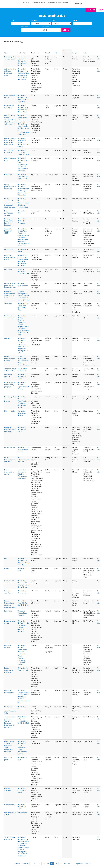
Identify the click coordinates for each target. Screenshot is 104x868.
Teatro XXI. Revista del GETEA (8, 231)
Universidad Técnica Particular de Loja (24, 693)
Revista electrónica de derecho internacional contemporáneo (10, 203)
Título (13, 20)
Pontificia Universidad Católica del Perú (23, 272)
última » (88, 864)
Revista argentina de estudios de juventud (10, 399)
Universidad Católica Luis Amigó (22, 791)
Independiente (22, 813)
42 (44, 864)
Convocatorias (39, 3)
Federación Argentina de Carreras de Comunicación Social (22, 61)
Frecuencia (45, 27)
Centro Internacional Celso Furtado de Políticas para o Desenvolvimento (23, 361)
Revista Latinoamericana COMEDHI (10, 460)
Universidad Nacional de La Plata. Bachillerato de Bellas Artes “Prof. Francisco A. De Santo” (23, 165)
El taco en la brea (10, 805)
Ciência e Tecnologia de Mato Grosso (22, 476)
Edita (85, 53)
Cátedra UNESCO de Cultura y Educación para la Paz (23, 699)
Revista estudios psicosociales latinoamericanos (10, 286)
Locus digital (8, 611)
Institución (24, 27)
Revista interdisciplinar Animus (9, 472)
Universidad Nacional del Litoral (22, 377)
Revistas (26, 3)
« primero (17, 864)
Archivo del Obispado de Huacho (22, 413)
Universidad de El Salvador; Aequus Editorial (23, 450)
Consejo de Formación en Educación (22, 613)
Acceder (78, 4)
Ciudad (75, 20)
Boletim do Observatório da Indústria (10, 359)
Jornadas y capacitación (58, 3)
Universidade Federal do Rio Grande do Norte (23, 603)
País (53, 20)
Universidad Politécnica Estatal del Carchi (23, 152)
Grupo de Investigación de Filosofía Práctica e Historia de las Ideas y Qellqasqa (23, 296)
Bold (6, 559)
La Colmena (8, 269)
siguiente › (79, 864)
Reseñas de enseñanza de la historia (10, 257)
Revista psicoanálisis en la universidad (10, 187)
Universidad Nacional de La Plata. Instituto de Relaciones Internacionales (23, 203)
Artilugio (7, 338)
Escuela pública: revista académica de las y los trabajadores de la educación (10, 120)
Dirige (75, 53)
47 (65, 864)
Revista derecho (10, 448)
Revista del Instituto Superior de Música (10, 429)
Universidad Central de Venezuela (22, 221)
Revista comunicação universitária (9, 670)
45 (56, 864)
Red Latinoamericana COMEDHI (23, 460)
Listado (92, 10)
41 (39, 864)
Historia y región (10, 411)
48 (69, 864)
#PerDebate (8, 304)
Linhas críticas (9, 249)
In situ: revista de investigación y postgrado (10, 385)
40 (35, 864)
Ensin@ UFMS (9, 175)
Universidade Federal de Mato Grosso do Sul (23, 177)
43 (48, 864)
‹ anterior (25, 864)
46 (61, 864)
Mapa (101, 10)
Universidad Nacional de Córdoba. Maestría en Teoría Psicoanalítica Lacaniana (22, 748)
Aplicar (66, 30)
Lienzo (6, 569)
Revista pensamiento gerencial (9, 213)
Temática (34, 20)
